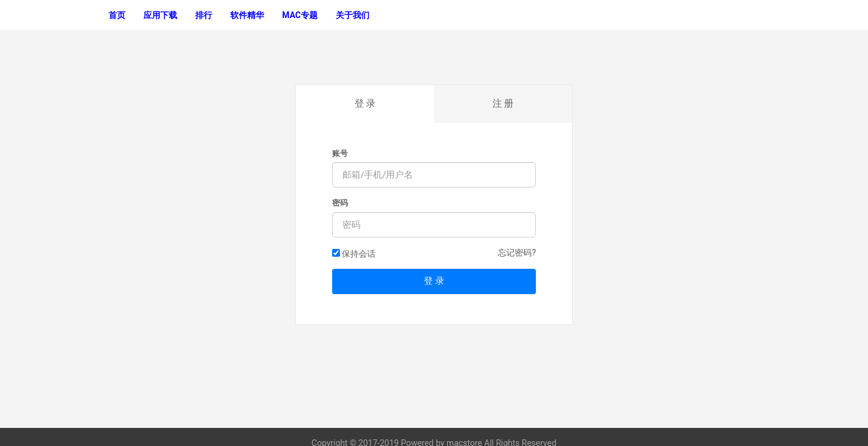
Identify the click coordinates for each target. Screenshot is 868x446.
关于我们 (353, 15)
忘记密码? (517, 253)
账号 (340, 153)
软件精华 (247, 15)
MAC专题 (300, 15)
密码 (340, 203)
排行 (204, 15)
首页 (117, 15)
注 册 (503, 103)
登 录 (365, 103)
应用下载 (160, 15)
